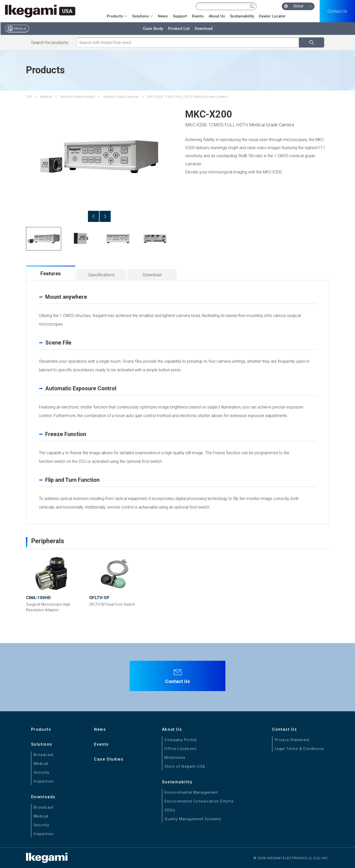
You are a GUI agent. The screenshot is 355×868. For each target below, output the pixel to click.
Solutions (140, 16)
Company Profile (181, 740)
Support (180, 16)
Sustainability (242, 16)
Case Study (153, 29)
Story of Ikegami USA (185, 766)
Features (51, 273)
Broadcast (44, 755)
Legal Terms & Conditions (300, 749)
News (163, 16)
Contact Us (337, 11)
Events (198, 16)
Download (204, 29)
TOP (29, 97)
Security (41, 772)
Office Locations (181, 749)
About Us (217, 16)
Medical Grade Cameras (121, 97)
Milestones (175, 758)
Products (115, 16)
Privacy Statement (292, 740)
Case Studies (109, 759)
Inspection (44, 781)
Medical (20, 29)
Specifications (101, 275)
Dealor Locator (272, 16)
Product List (179, 29)
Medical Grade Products (78, 97)
